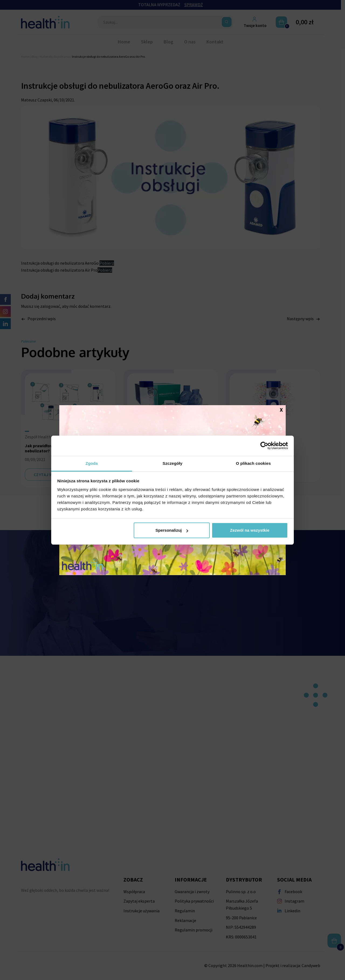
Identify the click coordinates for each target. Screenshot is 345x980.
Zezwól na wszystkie (250, 530)
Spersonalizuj (172, 530)
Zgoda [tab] (92, 463)
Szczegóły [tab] (172, 463)
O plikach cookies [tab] (253, 463)
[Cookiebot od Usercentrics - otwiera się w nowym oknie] (264, 446)
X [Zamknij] (281, 409)
